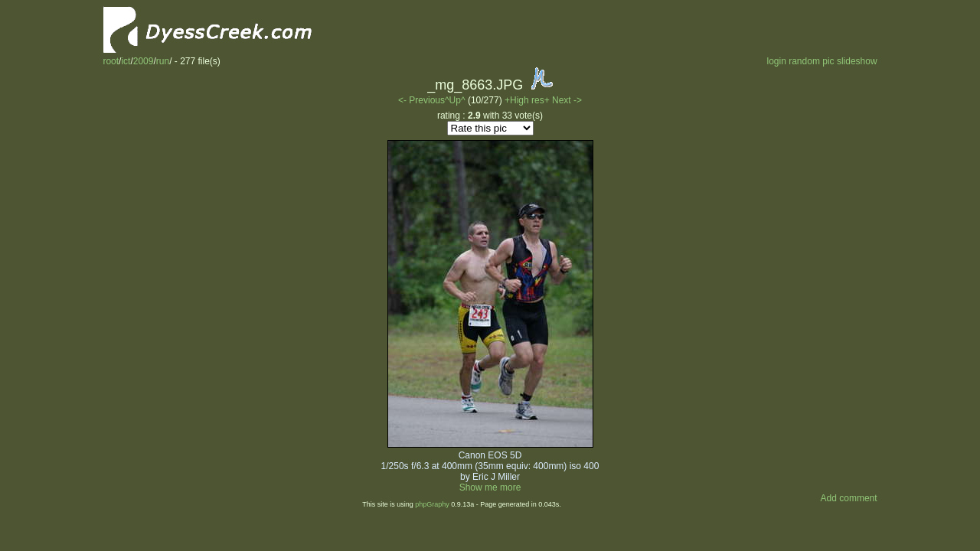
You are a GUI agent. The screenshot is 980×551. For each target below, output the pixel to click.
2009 (144, 61)
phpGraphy (432, 504)
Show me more (490, 487)
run (163, 61)
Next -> (567, 100)
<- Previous (421, 100)
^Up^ (455, 100)
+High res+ (528, 100)
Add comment (849, 498)
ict (126, 61)
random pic (811, 61)
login (776, 61)
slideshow (857, 61)
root (111, 61)
